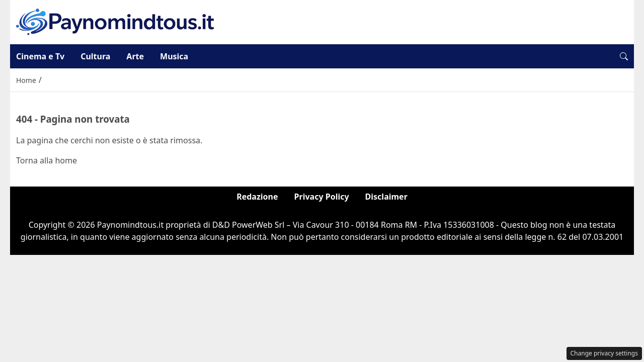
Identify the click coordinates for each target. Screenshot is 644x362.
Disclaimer (386, 197)
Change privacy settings (605, 353)
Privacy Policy (322, 197)
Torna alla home (47, 160)
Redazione (257, 197)
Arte (135, 56)
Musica (174, 56)
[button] (624, 56)
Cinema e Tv (40, 56)
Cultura (95, 56)
